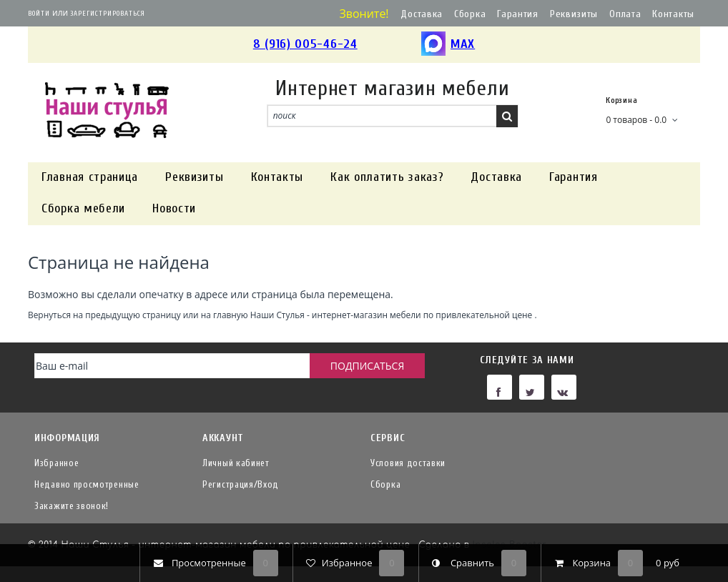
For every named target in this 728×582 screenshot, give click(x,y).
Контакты (673, 14)
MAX (448, 45)
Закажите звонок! (72, 506)
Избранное (56, 463)
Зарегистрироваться (108, 14)
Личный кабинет (236, 463)
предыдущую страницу (133, 315)
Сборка (470, 14)
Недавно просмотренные (87, 484)
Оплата (625, 14)
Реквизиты (574, 14)
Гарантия (518, 14)
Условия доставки (408, 463)
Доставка (422, 14)
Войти (39, 14)
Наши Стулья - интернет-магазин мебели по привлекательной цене (392, 315)
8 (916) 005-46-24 (305, 44)
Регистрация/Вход (241, 484)
